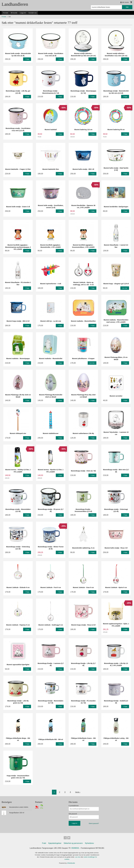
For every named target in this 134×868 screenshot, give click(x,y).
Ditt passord (73, 814)
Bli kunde (14, 13)
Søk (127, 7)
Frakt (44, 844)
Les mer (78, 857)
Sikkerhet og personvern (73, 844)
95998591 (75, 849)
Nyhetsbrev (89, 844)
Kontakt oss (33, 13)
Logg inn (23, 13)
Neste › (78, 792)
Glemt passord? (94, 823)
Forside (6, 13)
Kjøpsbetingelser (55, 844)
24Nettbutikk (71, 864)
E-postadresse (74, 806)
